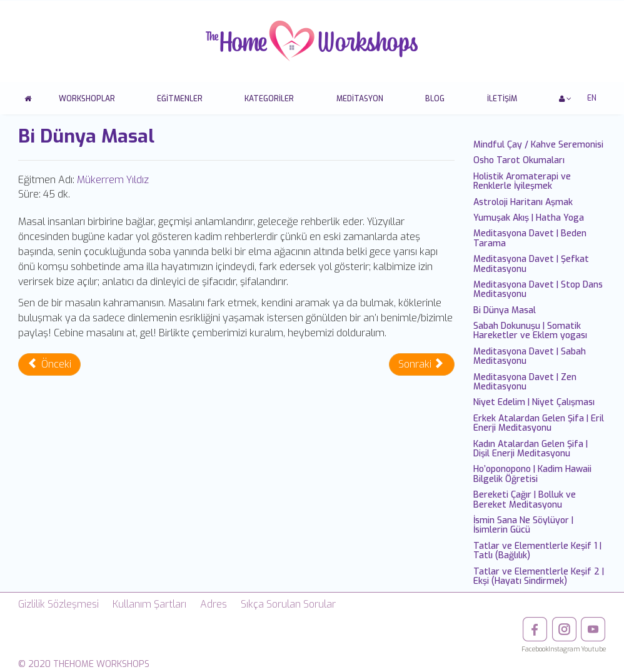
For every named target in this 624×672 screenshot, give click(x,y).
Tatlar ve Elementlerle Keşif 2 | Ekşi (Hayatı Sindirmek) (539, 576)
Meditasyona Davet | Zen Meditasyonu (525, 382)
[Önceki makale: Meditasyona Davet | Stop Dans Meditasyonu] (49, 364)
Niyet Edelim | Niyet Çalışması (534, 402)
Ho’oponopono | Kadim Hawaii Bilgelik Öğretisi (532, 474)
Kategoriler (269, 99)
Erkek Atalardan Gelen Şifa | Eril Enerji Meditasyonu (539, 423)
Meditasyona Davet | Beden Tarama (530, 238)
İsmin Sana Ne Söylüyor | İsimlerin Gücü (523, 525)
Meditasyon (360, 99)
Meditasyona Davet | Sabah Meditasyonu (530, 356)
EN (592, 98)
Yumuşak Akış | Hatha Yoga (529, 218)
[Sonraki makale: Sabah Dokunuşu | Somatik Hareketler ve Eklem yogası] (422, 364)
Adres (214, 604)
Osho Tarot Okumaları (519, 160)
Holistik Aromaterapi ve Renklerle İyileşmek (522, 181)
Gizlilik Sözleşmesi (58, 604)
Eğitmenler (180, 99)
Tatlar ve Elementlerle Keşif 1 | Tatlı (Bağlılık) (537, 551)
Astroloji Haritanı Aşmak (523, 202)
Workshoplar (87, 99)
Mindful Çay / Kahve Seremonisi (538, 145)
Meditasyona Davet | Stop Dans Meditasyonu (538, 289)
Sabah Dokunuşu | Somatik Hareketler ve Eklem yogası (530, 331)
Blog (435, 99)
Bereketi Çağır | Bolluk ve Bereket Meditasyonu (525, 499)
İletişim (502, 99)
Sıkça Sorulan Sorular (288, 604)
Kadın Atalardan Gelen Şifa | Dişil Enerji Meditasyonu (531, 449)
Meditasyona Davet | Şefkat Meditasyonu (531, 264)
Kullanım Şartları (149, 604)
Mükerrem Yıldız (113, 180)
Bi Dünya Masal (505, 310)
